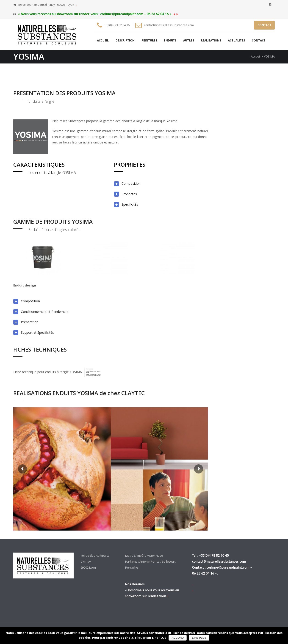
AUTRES (189, 40)
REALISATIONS (211, 40)
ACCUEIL (103, 40)
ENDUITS (170, 40)
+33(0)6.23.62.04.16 (117, 25)
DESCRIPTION (125, 40)
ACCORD (178, 638)
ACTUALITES (236, 40)
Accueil (256, 56)
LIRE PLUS (199, 638)
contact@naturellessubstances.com (169, 25)
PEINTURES (149, 40)
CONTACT (264, 25)
